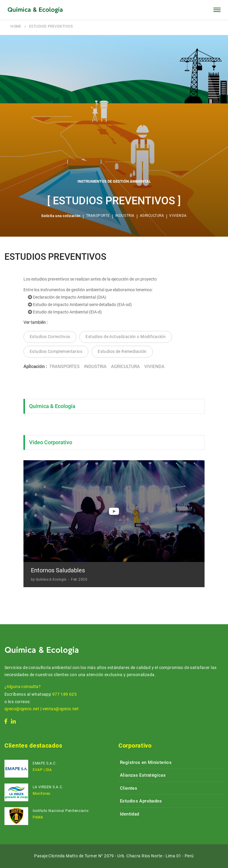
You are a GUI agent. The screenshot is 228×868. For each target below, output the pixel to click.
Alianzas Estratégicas (143, 775)
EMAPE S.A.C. (45, 763)
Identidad (129, 814)
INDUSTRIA (125, 216)
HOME (16, 26)
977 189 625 (65, 694)
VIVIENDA (178, 216)
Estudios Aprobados (141, 801)
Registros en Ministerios (146, 762)
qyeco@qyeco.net (22, 709)
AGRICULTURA (152, 216)
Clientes (129, 788)
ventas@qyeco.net (61, 709)
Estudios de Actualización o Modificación (126, 337)
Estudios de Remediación (122, 351)
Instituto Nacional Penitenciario (61, 811)
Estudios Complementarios (56, 351)
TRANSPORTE (98, 216)
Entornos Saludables (58, 570)
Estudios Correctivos (50, 337)
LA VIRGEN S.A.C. (48, 787)
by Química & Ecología (49, 579)
